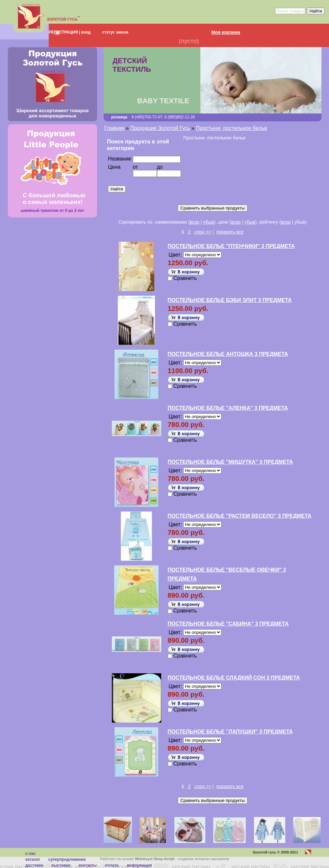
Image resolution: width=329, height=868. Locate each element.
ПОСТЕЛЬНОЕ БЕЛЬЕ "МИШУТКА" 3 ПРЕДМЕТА (230, 462)
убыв (208, 222)
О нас (30, 854)
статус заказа (115, 32)
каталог (33, 859)
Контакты (88, 865)
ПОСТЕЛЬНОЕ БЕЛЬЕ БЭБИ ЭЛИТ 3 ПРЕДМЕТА (230, 300)
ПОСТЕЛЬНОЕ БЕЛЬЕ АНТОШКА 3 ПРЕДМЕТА (228, 354)
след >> (203, 232)
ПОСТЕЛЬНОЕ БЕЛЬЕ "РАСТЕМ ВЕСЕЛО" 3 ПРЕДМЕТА (240, 516)
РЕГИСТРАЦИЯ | (64, 32)
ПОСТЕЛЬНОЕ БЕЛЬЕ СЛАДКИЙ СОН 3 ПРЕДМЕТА (234, 678)
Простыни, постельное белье (231, 128)
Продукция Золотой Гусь (160, 128)
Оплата (112, 865)
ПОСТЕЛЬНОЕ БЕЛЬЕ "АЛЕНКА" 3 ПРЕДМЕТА (228, 408)
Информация (139, 865)
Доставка (34, 865)
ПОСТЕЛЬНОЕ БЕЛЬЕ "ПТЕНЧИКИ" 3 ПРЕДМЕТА (231, 246)
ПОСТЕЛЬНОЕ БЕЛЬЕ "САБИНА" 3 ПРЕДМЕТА (228, 624)
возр (195, 222)
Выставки (61, 865)
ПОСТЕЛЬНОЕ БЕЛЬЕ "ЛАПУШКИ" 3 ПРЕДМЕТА (230, 732)
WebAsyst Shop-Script (155, 859)
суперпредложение (67, 859)
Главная (114, 128)
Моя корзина (226, 32)
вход (85, 32)
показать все (230, 232)
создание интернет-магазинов (203, 859)
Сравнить (185, 278)
